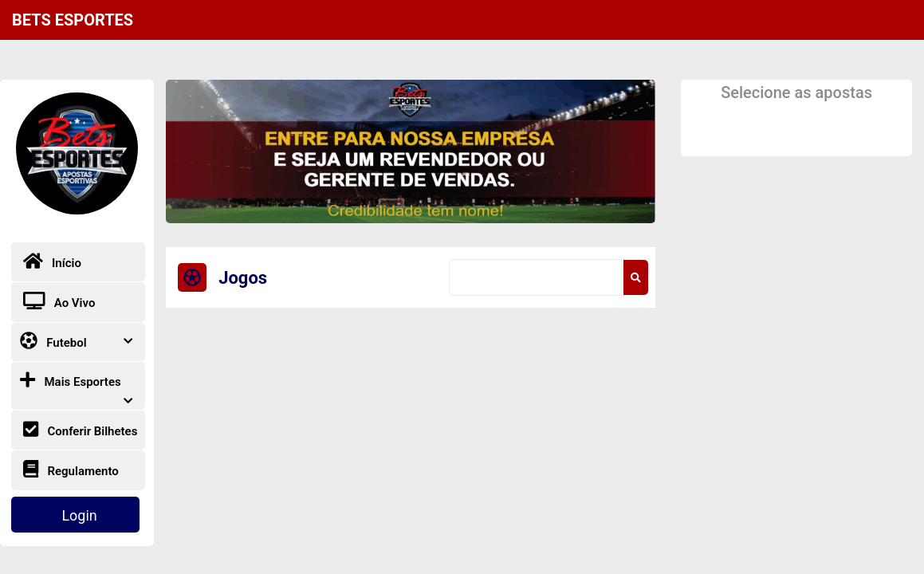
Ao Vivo (59, 301)
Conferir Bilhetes (81, 429)
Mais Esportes (76, 385)
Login (79, 515)
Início (52, 261)
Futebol (76, 341)
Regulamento (71, 469)
